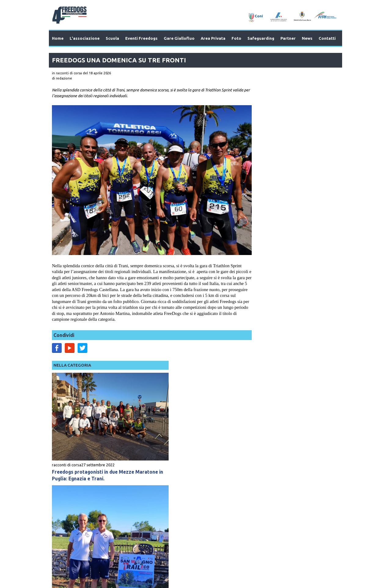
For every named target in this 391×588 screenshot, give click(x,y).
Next (323, 471)
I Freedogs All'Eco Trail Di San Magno (287, 316)
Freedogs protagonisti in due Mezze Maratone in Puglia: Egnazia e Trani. (286, 172)
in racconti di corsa (67, 73)
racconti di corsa (258, 162)
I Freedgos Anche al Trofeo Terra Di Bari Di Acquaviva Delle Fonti (286, 400)
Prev (68, 471)
